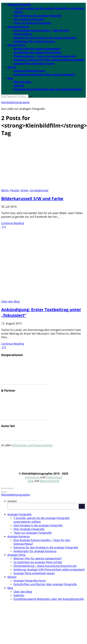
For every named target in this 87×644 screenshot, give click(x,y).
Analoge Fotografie (19, 5)
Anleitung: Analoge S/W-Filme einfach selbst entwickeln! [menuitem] (49, 569)
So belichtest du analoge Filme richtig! (37, 53)
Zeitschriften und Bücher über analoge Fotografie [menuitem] (45, 584)
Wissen (12, 67)
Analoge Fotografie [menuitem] (19, 514)
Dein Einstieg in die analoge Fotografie (38, 16)
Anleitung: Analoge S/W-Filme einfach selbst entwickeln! (49, 60)
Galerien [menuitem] (19, 595)
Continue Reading (13, 223)
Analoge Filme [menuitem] (16, 555)
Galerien (19, 86)
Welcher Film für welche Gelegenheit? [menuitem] (38, 558)
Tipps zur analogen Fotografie (32, 23)
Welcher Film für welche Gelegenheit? (37, 49)
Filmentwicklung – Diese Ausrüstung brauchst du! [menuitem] (45, 566)
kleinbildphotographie (15, 102)
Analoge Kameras (18, 27)
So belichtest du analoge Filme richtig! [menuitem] (38, 562)
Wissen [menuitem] (12, 577)
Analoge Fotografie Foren (29, 71)
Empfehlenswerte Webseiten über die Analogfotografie (48, 89)
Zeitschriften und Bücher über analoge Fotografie (44, 75)
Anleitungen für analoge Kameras (34, 41)
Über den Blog (22, 82)
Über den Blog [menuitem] (23, 592)
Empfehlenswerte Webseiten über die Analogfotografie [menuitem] (49, 599)
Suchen (12, 501)
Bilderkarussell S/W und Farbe (32, 198)
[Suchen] (82, 506)
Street (24, 190)
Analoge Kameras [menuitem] (19, 536)
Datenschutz (54, 477)
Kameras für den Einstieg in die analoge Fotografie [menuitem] (46, 547)
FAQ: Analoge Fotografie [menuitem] (29, 529)
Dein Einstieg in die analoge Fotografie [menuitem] (38, 525)
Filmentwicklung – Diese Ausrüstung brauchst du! (44, 56)
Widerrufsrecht (50, 481)
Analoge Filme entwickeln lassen (34, 64)
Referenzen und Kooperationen (32, 445)
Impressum (33, 477)
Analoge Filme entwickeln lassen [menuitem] (34, 573)
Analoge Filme (16, 45)
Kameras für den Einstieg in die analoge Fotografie (45, 38)
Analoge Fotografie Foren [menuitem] (30, 581)
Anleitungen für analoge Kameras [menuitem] (35, 551)
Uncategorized (39, 190)
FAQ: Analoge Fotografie (29, 19)
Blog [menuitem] (10, 588)
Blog (10, 78)
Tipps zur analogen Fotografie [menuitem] (33, 533)
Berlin (5, 190)
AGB (31, 481)
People (15, 190)
